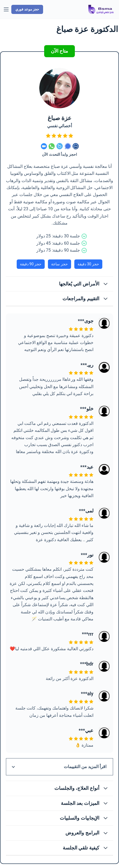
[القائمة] (6, 9)
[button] (59, 284)
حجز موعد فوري (27, 9)
